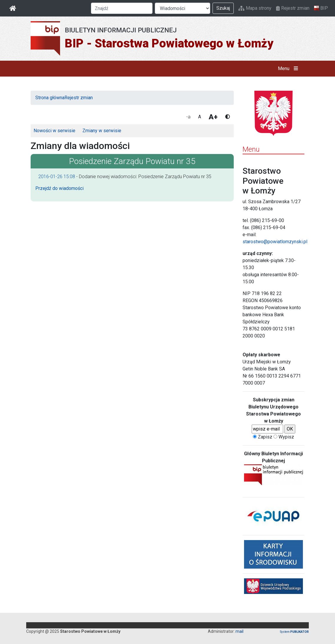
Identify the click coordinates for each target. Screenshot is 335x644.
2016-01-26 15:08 (57, 177)
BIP (321, 8)
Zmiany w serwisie (102, 131)
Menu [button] (289, 69)
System (294, 632)
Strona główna (50, 98)
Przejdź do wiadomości (59, 188)
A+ (213, 117)
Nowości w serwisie (54, 131)
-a (188, 117)
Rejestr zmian (293, 8)
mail (239, 631)
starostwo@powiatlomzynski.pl (275, 242)
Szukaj (223, 8)
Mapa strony (255, 8)
